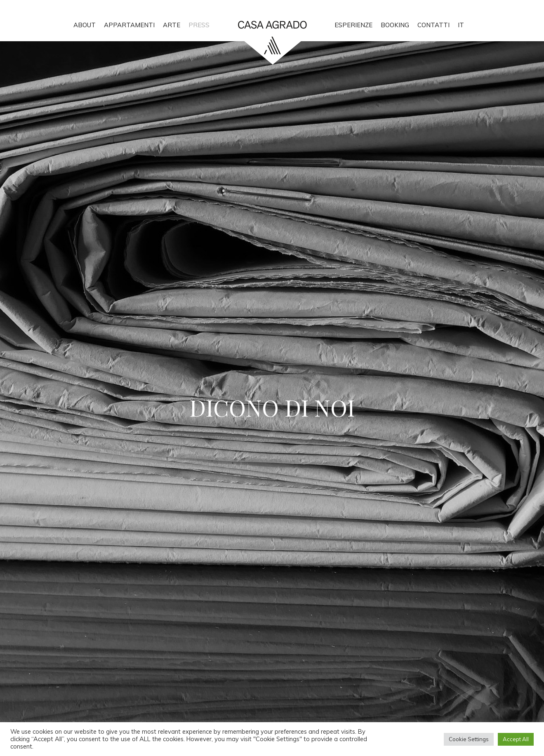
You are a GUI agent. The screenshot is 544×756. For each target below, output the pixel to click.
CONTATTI (433, 25)
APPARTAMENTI (129, 25)
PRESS (199, 25)
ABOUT (85, 25)
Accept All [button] (516, 739)
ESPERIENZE (353, 25)
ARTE (172, 25)
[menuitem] (461, 20)
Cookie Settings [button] (469, 739)
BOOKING (395, 25)
